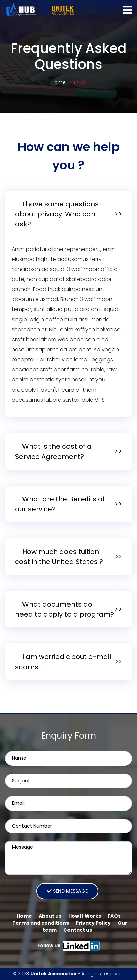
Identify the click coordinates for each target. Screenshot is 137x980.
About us (50, 916)
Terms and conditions (41, 923)
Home (59, 82)
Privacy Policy (93, 923)
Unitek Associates (53, 974)
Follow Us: (69, 946)
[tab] (68, 214)
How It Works (85, 916)
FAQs (80, 82)
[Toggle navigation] (127, 10)
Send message (67, 891)
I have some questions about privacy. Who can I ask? (57, 214)
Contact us (78, 930)
